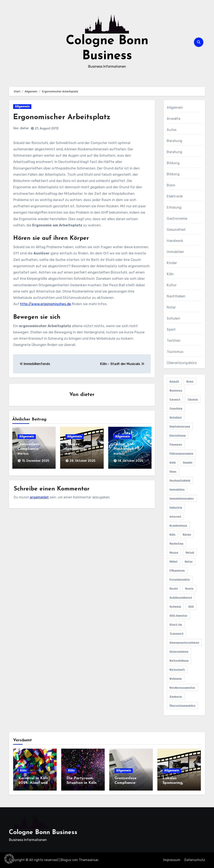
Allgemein (22, 106)
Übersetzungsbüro (182, 363)
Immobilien (175, 252)
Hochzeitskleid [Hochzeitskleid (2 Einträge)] (180, 480)
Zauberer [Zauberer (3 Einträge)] (176, 696)
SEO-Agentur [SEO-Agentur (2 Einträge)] (178, 615)
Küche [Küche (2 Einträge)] (187, 534)
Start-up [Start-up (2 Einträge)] (176, 624)
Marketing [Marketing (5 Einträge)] (176, 543)
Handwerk (175, 241)
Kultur (172, 285)
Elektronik (175, 196)
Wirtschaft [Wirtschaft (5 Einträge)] (177, 669)
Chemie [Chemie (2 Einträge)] (193, 399)
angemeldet (39, 495)
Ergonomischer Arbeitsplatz (66, 117)
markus (23, 454)
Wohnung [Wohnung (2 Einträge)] (176, 678)
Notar (171, 307)
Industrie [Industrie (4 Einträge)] (176, 507)
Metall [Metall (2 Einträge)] (190, 552)
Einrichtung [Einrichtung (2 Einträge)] (178, 435)
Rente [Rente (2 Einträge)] (189, 588)
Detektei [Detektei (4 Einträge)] (176, 417)
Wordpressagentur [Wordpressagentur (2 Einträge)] (182, 687)
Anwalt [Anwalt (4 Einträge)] (174, 381)
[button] (9, 859)
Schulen (173, 318)
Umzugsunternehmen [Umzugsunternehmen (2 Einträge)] (184, 642)
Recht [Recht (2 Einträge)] (174, 588)
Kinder (172, 263)
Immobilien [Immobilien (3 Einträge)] (177, 489)
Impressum (172, 860)
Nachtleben (176, 296)
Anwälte (173, 119)
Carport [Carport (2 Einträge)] (175, 399)
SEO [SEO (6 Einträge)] (191, 606)
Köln (170, 274)
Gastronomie (177, 219)
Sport (171, 330)
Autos (172, 130)
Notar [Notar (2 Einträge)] (189, 561)
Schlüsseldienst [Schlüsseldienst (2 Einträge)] (181, 597)
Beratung (175, 141)
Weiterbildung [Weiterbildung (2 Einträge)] (179, 660)
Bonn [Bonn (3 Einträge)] (190, 381)
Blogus (66, 860)
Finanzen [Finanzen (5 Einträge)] (176, 444)
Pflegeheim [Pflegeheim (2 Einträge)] (177, 570)
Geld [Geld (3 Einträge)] (173, 462)
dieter (25, 128)
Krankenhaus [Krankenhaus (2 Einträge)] (178, 525)
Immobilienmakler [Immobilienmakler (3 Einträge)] (182, 498)
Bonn (171, 185)
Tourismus (175, 352)
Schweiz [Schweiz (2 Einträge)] (175, 606)
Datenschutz (195, 860)
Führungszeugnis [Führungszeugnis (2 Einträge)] (181, 453)
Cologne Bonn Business (43, 833)
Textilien (174, 341)
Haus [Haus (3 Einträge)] (173, 471)
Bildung (173, 163)
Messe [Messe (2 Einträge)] (174, 552)
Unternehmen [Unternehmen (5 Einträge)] (179, 651)
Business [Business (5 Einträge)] (176, 390)
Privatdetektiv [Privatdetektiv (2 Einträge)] (180, 579)
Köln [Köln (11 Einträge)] (172, 534)
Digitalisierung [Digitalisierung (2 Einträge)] (180, 426)
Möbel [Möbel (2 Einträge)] (173, 561)
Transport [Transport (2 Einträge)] (176, 633)
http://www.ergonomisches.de (46, 304)
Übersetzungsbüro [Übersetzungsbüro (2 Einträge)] (182, 705)
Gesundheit (176, 230)
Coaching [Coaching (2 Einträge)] (176, 408)
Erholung (174, 207)
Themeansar (89, 860)
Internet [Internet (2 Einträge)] (175, 516)
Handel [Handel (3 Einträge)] (188, 462)
